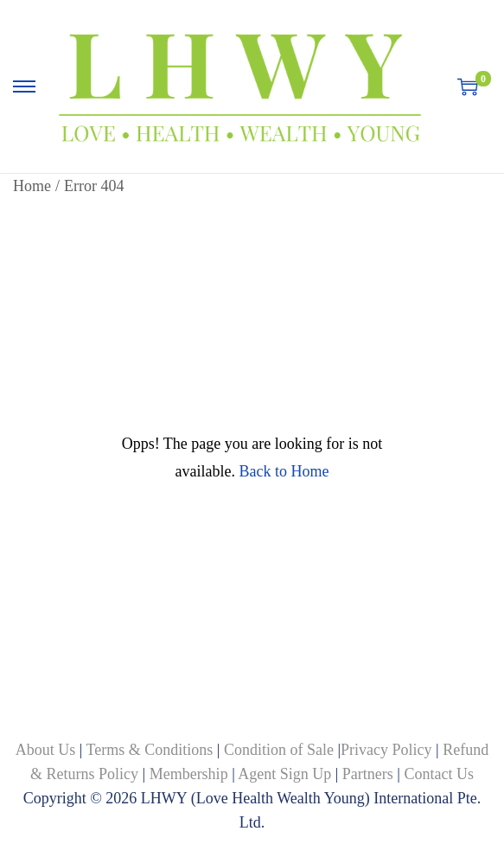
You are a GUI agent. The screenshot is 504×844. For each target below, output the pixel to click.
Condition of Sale (279, 750)
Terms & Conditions (152, 750)
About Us (48, 750)
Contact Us (439, 774)
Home (32, 186)
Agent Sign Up (284, 774)
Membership (189, 774)
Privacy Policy (386, 750)
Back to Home (284, 471)
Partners (368, 774)
